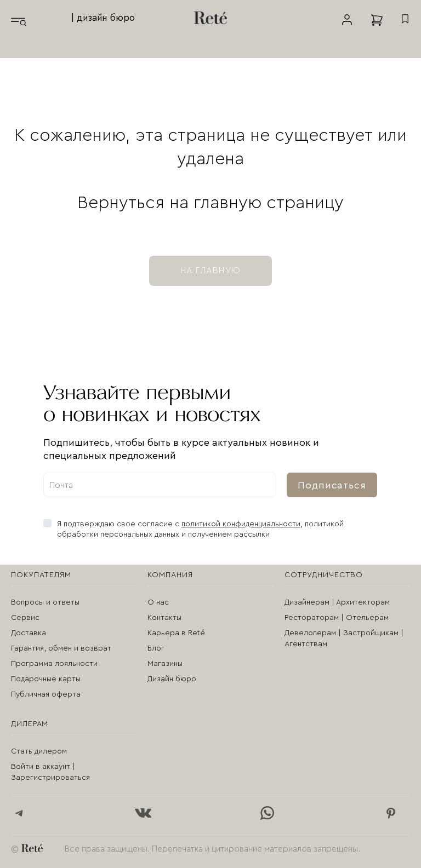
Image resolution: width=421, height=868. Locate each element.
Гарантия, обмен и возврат (61, 648)
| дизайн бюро (103, 18)
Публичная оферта (46, 694)
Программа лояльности (54, 664)
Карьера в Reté (176, 633)
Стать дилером (39, 751)
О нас (158, 602)
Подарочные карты (46, 679)
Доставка (29, 633)
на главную (210, 271)
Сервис (25, 618)
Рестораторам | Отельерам (337, 618)
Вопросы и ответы (45, 602)
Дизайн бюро (172, 679)
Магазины (165, 664)
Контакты (164, 618)
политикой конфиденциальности (241, 524)
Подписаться (332, 485)
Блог (156, 648)
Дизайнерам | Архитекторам (337, 602)
